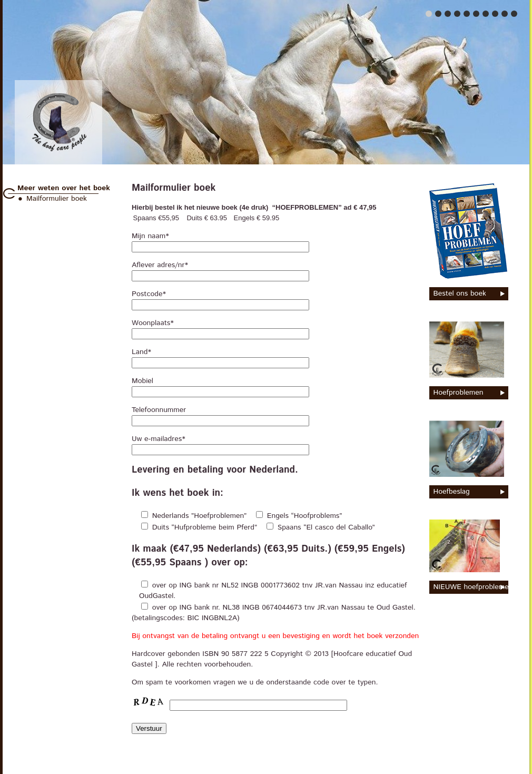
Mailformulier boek (57, 199)
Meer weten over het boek (64, 188)
